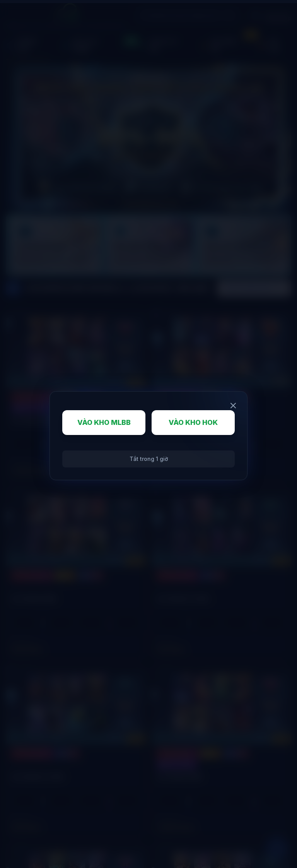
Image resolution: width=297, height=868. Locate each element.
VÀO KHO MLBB (104, 422)
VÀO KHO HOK (193, 422)
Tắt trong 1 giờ (149, 459)
